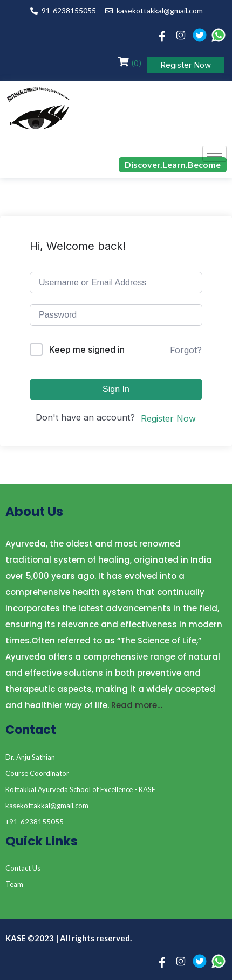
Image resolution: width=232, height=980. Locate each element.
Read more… (137, 705)
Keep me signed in (87, 349)
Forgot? (186, 350)
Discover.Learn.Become (173, 164)
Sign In (116, 389)
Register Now (186, 65)
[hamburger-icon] (214, 154)
